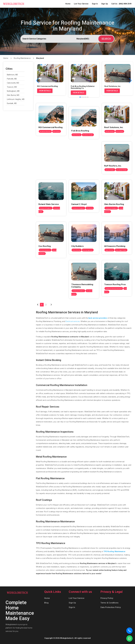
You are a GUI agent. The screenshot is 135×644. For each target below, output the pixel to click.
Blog (46, 603)
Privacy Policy (107, 598)
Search (106, 39)
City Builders (74, 220)
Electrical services (73, 321)
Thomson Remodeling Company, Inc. (83, 258)
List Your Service (81, 4)
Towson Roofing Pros (111, 258)
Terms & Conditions (110, 603)
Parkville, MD (12, 79)
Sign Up (105, 4)
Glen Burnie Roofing (110, 178)
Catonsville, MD (13, 83)
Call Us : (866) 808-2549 (121, 4)
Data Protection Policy (111, 607)
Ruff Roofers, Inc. (109, 140)
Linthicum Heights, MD (16, 99)
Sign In (95, 4)
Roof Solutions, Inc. (110, 101)
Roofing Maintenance (22, 58)
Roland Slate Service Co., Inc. (48, 178)
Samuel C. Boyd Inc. (77, 178)
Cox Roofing (41, 220)
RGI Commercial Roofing (46, 101)
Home (68, 4)
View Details (45, 91)
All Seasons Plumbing (110, 220)
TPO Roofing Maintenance (114, 552)
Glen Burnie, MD (13, 95)
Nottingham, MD (13, 91)
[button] (130, 81)
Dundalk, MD (12, 103)
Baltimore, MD (12, 75)
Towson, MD (12, 87)
